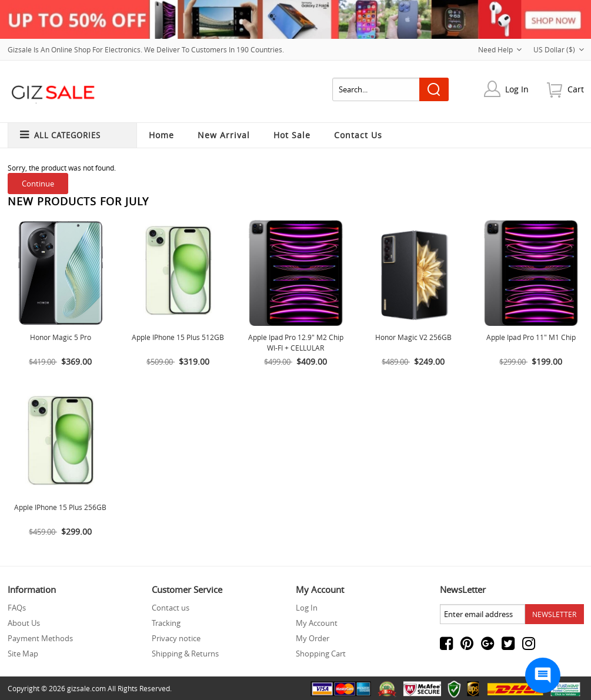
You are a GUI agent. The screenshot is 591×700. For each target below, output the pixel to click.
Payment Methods (40, 638)
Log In (517, 89)
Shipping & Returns (185, 654)
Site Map (23, 654)
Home (161, 135)
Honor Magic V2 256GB (413, 337)
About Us (24, 623)
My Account (317, 623)
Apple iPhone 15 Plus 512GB (178, 337)
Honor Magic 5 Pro (61, 337)
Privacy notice (176, 638)
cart (576, 89)
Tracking (166, 623)
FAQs (17, 608)
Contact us (171, 608)
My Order (313, 638)
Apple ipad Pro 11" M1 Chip (531, 337)
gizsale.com (86, 688)
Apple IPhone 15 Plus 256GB (60, 507)
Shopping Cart (321, 654)
